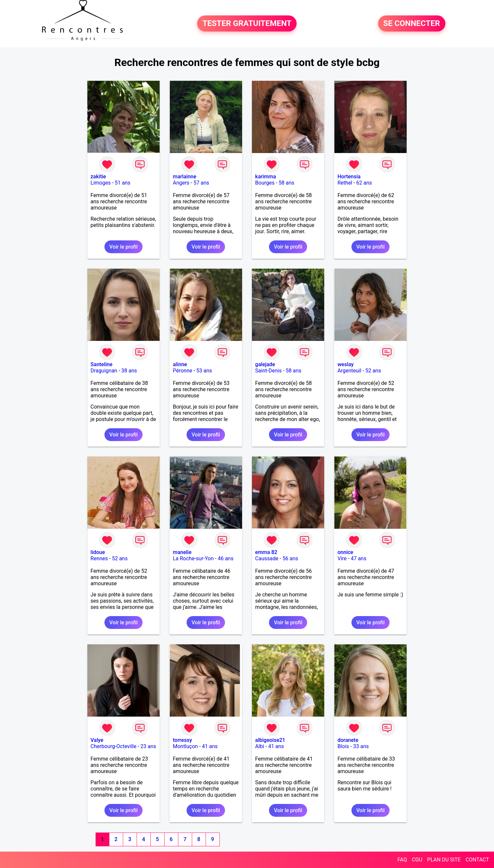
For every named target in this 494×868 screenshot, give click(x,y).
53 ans (204, 371)
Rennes (99, 558)
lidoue (98, 552)
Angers (181, 183)
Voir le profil (123, 247)
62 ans (364, 183)
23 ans (148, 746)
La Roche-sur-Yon (193, 558)
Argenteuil (349, 371)
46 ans (226, 558)
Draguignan (104, 371)
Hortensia (349, 177)
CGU (417, 860)
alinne (180, 364)
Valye (97, 740)
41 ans (210, 746)
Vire (342, 558)
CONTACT (477, 860)
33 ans (361, 746)
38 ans (129, 371)
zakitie (98, 177)
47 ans (359, 558)
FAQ (402, 860)
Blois (343, 746)
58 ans (286, 183)
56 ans (290, 558)
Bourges (265, 183)
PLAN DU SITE (444, 860)
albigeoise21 (270, 740)
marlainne (184, 177)
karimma (266, 177)
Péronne (182, 371)
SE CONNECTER (412, 24)
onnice (345, 552)
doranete (348, 740)
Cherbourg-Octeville (114, 746)
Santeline (102, 364)
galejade (265, 364)
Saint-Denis (269, 371)
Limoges (101, 183)
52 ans (373, 371)
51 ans (123, 183)
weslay (345, 364)
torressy (182, 740)
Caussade (267, 558)
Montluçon (185, 746)
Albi (260, 746)
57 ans (201, 183)
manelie (182, 552)
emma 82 (266, 552)
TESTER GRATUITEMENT (247, 24)
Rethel (345, 183)
